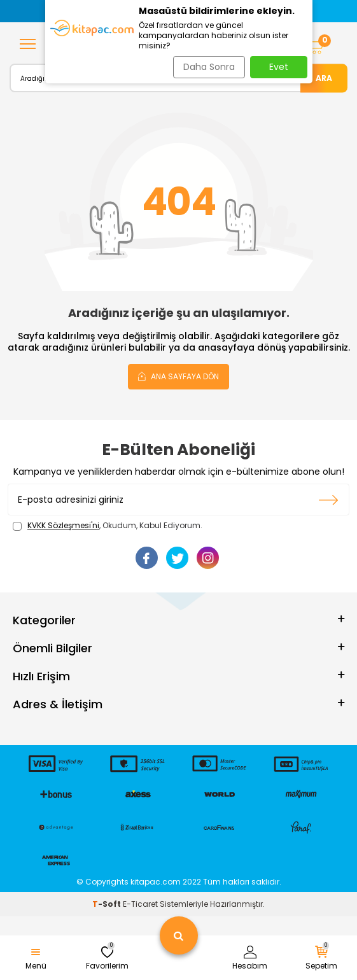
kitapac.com (156, 882)
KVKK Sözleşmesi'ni (63, 525)
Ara (324, 77)
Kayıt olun (329, 500)
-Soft (108, 904)
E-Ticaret (140, 904)
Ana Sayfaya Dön (178, 376)
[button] (53, 11)
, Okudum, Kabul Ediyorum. (108, 526)
